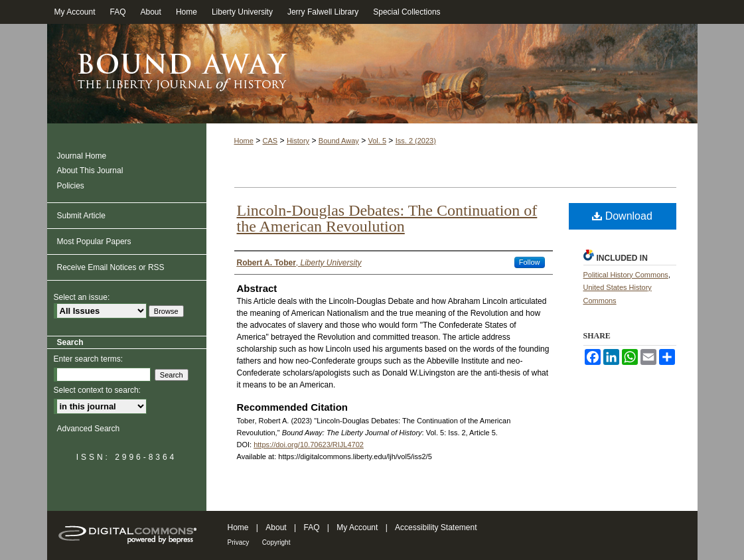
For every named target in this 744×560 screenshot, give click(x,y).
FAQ (311, 527)
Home (244, 141)
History (298, 141)
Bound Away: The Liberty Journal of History (372, 74)
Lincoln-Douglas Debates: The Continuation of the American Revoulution (387, 218)
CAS (270, 141)
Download (622, 216)
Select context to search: (97, 390)
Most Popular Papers (94, 242)
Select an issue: (82, 297)
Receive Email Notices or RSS (111, 267)
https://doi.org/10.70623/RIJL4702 (309, 445)
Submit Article (81, 216)
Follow (530, 262)
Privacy (239, 542)
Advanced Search (89, 429)
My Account (357, 527)
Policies (71, 186)
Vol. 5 (377, 141)
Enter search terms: (89, 359)
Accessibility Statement (436, 527)
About (276, 527)
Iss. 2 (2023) (416, 141)
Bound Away (339, 141)
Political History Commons (626, 275)
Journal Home (82, 156)
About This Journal (90, 171)
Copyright (276, 542)
